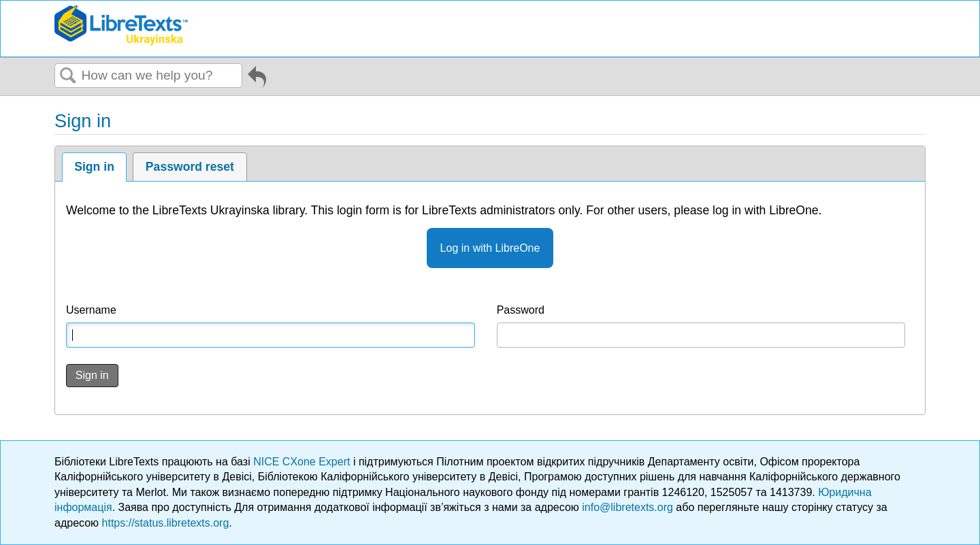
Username (91, 310)
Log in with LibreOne (490, 248)
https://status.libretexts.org (166, 523)
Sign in (94, 167)
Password (521, 310)
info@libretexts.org (627, 507)
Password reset (190, 167)
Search (68, 76)
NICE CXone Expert (303, 462)
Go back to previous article (257, 79)
